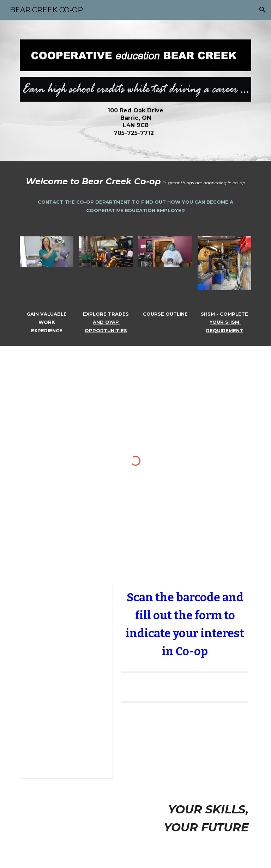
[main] (135, 122)
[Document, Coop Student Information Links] (66, 681)
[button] (263, 10)
